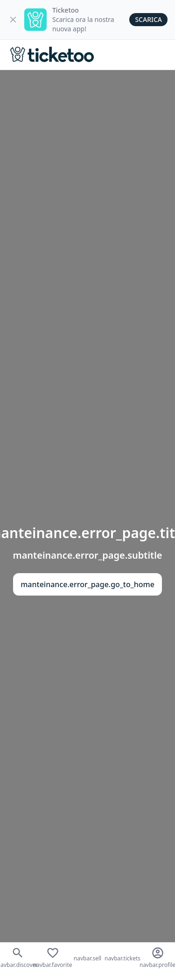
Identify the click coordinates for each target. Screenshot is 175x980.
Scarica (148, 19)
